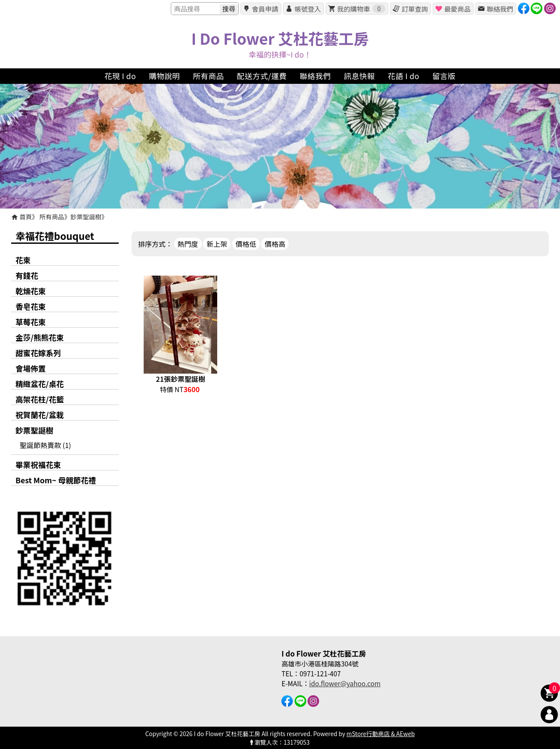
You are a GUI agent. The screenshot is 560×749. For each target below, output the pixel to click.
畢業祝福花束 (38, 465)
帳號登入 (308, 9)
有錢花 (27, 275)
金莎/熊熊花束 (40, 337)
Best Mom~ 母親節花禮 (56, 480)
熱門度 (188, 244)
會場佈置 (31, 368)
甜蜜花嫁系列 (38, 353)
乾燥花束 (31, 291)
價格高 (275, 244)
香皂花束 (31, 306)
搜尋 (229, 9)
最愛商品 (457, 9)
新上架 (217, 244)
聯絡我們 (500, 9)
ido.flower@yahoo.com (345, 683)
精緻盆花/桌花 (40, 384)
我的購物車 (361, 9)
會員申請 (265, 9)
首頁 (26, 216)
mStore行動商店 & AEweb (381, 734)
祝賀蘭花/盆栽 (40, 415)
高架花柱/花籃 (40, 399)
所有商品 (52, 216)
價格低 (246, 244)
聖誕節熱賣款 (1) (45, 445)
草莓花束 (31, 322)
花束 (23, 260)
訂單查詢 (415, 9)
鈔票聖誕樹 (86, 216)
